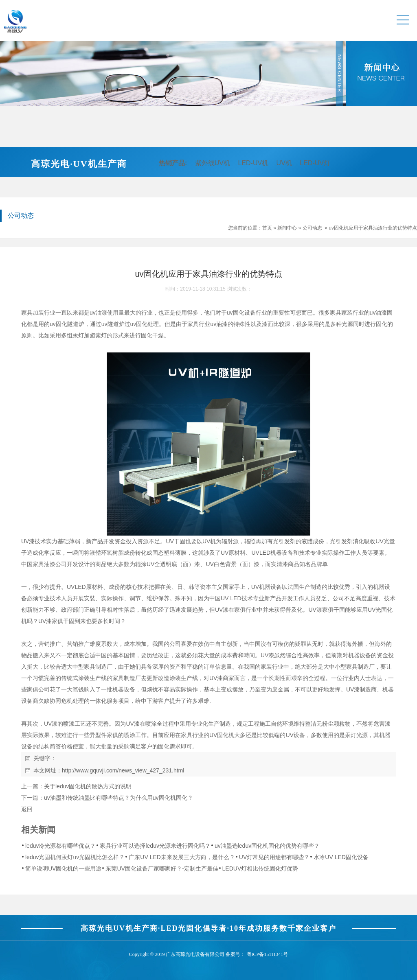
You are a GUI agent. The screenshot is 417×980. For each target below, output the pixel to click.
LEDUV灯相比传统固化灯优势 (260, 868)
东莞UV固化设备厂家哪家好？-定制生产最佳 (162, 868)
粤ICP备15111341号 (268, 954)
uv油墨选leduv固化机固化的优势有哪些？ (267, 846)
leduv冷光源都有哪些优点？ (60, 846)
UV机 (284, 163)
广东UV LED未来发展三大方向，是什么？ (182, 857)
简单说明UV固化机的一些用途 (63, 868)
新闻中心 (287, 228)
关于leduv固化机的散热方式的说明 (88, 786)
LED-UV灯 (315, 163)
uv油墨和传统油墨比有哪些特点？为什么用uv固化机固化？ (119, 798)
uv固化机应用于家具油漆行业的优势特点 (373, 228)
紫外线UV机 (213, 163)
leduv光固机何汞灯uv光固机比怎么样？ (75, 857)
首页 (267, 228)
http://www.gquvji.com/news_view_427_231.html (123, 770)
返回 (27, 809)
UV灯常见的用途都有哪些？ (274, 857)
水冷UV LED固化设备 (341, 857)
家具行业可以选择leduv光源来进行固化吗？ (155, 846)
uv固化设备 (241, 313)
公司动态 (312, 228)
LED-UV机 (253, 163)
